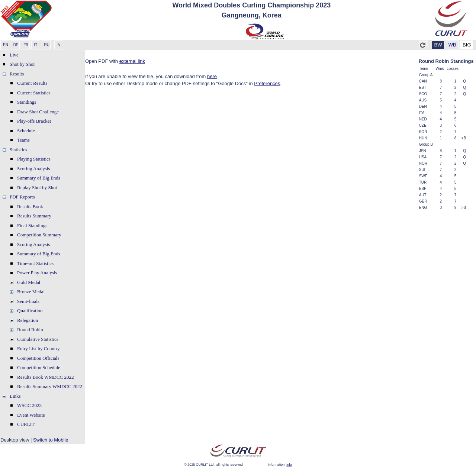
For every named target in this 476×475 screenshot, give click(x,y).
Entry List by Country (38, 348)
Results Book (30, 206)
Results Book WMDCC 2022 (46, 377)
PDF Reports (22, 197)
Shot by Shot (22, 64)
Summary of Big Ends (39, 178)
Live (14, 55)
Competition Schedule (39, 367)
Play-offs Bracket (34, 121)
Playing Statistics (34, 159)
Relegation (28, 320)
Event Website (31, 415)
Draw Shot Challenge (38, 112)
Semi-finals (28, 301)
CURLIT (26, 424)
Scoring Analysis (33, 169)
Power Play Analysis (37, 273)
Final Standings (32, 225)
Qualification (30, 311)
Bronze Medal (31, 292)
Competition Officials (38, 358)
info (289, 465)
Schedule (26, 131)
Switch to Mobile (51, 440)
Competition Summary (39, 235)
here (212, 76)
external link (132, 61)
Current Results (32, 83)
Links (15, 396)
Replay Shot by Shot (37, 188)
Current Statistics (34, 93)
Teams (23, 140)
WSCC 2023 (29, 405)
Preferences (267, 83)
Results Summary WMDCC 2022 (50, 386)
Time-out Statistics (35, 263)
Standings (27, 102)
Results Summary (34, 216)
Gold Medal (29, 282)
